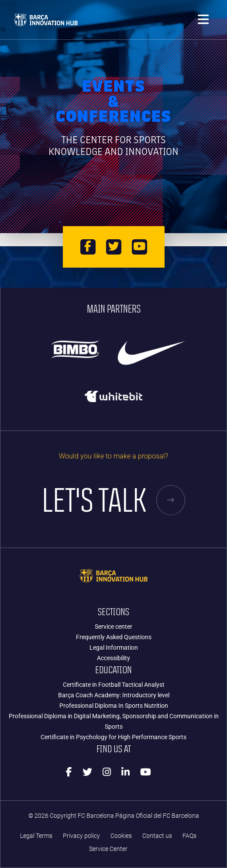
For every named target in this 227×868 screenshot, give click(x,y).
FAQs (189, 836)
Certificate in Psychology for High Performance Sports (113, 737)
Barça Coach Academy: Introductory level (114, 695)
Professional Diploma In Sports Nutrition (114, 706)
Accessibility (113, 658)
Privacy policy (81, 836)
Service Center (108, 849)
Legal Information (114, 648)
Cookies (121, 836)
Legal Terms (36, 836)
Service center (113, 627)
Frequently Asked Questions (114, 637)
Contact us (157, 836)
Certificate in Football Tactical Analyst (114, 685)
